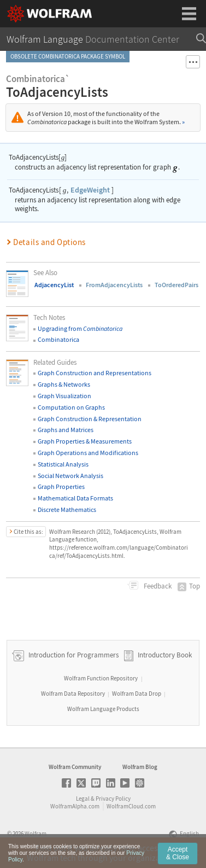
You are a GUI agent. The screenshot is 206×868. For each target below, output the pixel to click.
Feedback (157, 586)
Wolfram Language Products (103, 709)
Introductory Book (165, 655)
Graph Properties (61, 487)
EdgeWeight (90, 190)
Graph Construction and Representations (95, 373)
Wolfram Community (75, 767)
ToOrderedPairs (176, 285)
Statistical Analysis (63, 464)
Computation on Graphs (71, 407)
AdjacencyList (54, 285)
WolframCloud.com (131, 806)
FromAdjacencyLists (114, 285)
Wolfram (36, 834)
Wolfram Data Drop (137, 694)
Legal (83, 799)
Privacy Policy (113, 799)
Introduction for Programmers (73, 655)
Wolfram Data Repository (73, 694)
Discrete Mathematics (67, 509)
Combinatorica (58, 339)
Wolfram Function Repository (101, 678)
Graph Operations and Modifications (88, 453)
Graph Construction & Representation (90, 419)
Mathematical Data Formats (75, 498)
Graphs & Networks (64, 384)
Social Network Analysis (70, 476)
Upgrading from (80, 328)
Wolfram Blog (140, 767)
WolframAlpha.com (75, 806)
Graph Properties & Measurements (85, 441)
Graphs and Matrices (66, 430)
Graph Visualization (64, 396)
